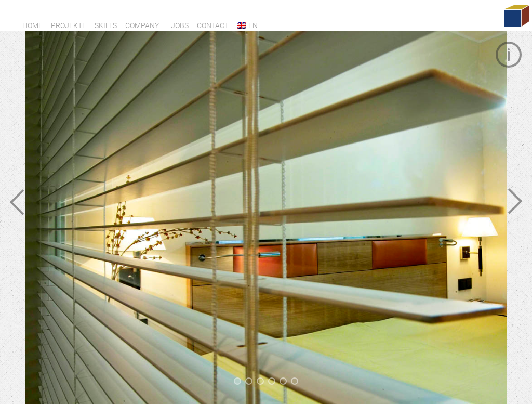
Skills (106, 25)
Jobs (180, 25)
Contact (213, 25)
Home (32, 25)
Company (142, 25)
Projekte (69, 25)
